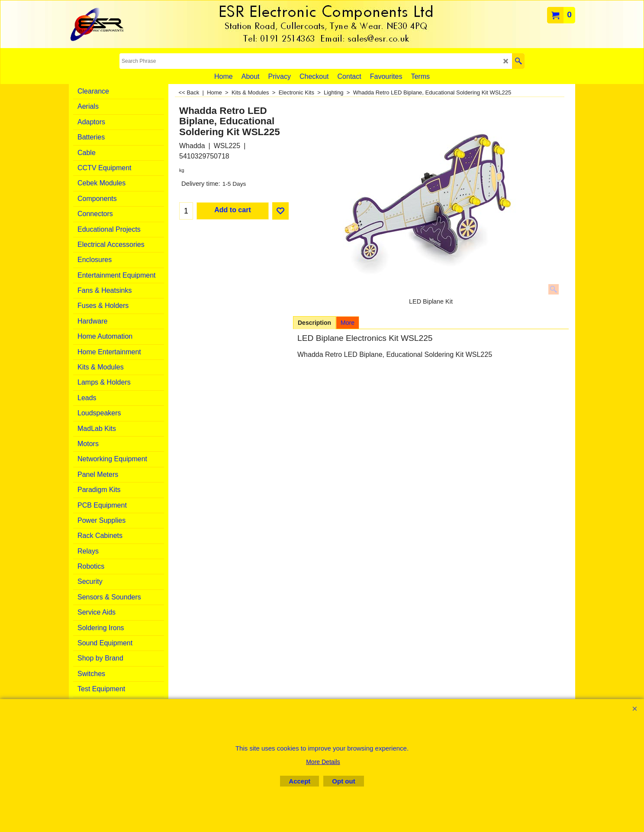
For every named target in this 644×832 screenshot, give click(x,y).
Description (314, 323)
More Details (323, 762)
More (348, 323)
